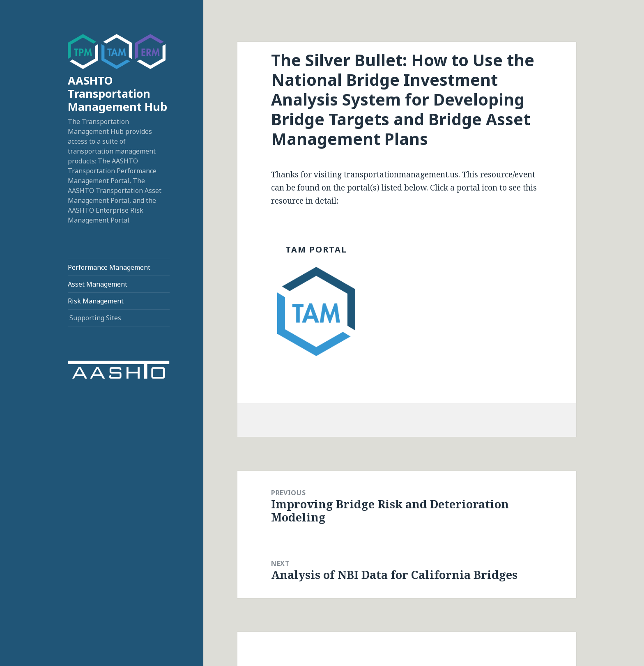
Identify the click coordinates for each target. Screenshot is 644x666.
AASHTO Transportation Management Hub (117, 93)
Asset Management (98, 284)
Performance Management (109, 267)
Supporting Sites (95, 318)
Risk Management (96, 301)
